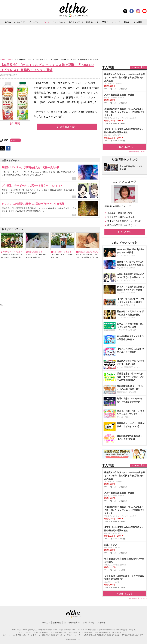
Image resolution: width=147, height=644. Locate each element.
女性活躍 (138, 22)
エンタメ (116, 22)
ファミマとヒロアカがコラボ (121, 217)
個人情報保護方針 (72, 623)
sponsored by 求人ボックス (138, 152)
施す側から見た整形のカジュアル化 (124, 221)
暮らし (127, 22)
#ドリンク (16, 140)
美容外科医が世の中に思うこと (122, 225)
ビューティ (34, 22)
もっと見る (126, 232)
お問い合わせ (89, 623)
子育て (105, 22)
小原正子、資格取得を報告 (120, 213)
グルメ (46, 22)
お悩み (8, 22)
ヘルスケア (20, 22)
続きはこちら (126, 147)
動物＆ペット (92, 22)
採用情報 (101, 623)
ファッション (59, 22)
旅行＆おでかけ (76, 22)
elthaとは (46, 623)
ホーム (3, 60)
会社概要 (57, 623)
